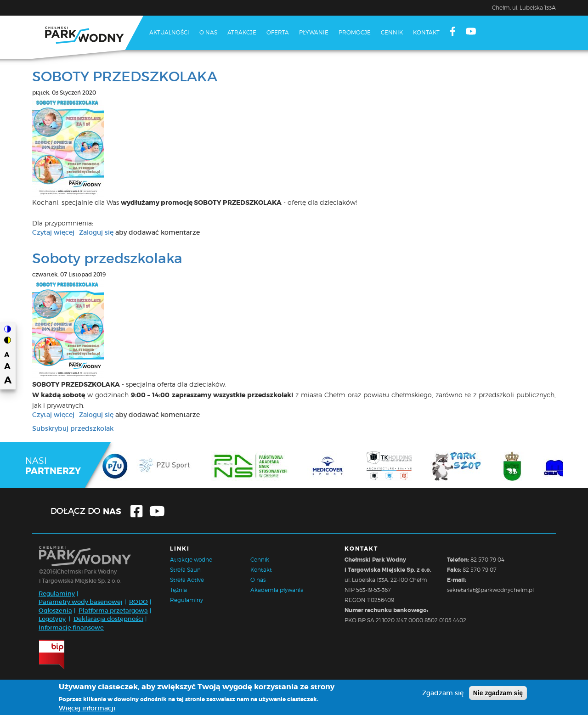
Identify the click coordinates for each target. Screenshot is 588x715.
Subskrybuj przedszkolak (73, 428)
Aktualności (169, 32)
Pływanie (314, 32)
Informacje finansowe (71, 628)
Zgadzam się (443, 694)
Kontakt (426, 32)
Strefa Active (187, 580)
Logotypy (52, 619)
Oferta (278, 32)
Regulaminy (57, 594)
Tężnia (178, 590)
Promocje (355, 32)
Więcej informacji (87, 709)
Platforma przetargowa (113, 611)
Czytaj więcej (53, 232)
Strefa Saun (185, 570)
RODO (139, 602)
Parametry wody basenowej (81, 602)
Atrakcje (242, 32)
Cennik (392, 32)
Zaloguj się (96, 232)
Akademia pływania (277, 590)
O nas (208, 32)
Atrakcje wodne (191, 560)
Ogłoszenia (55, 611)
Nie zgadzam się (498, 694)
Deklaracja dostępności (108, 619)
